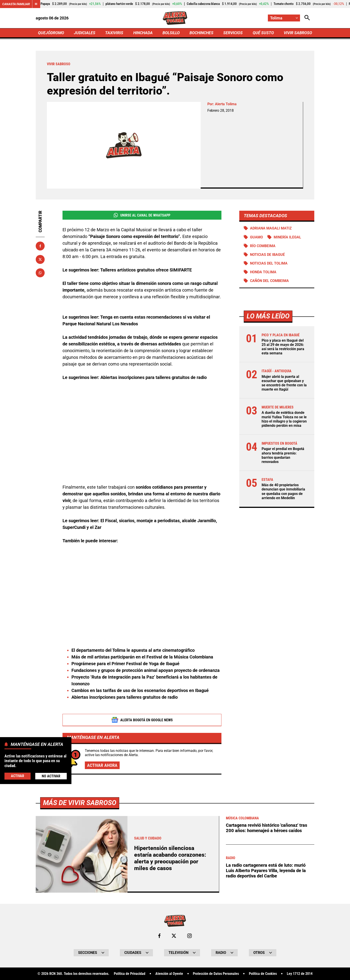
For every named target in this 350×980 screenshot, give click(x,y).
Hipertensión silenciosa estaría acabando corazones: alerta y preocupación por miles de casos (170, 858)
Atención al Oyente (169, 974)
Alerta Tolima (226, 104)
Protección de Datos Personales (216, 974)
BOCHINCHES (201, 33)
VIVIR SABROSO (298, 33)
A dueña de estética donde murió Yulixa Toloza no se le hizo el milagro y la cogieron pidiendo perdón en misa (284, 419)
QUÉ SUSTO (263, 33)
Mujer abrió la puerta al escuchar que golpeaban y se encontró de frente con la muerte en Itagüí (284, 383)
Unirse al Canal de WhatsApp (142, 215)
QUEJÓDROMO (51, 33)
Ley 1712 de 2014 (300, 974)
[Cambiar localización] (284, 18)
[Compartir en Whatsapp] (40, 273)
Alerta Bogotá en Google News (142, 720)
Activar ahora (102, 765)
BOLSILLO (171, 33)
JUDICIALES (85, 33)
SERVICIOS (233, 33)
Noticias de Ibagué (267, 255)
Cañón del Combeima (269, 281)
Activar (18, 776)
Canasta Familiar (16, 4)
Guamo (256, 237)
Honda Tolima (263, 272)
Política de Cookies (263, 974)
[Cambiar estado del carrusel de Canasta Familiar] (36, 4)
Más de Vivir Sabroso (80, 803)
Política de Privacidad (130, 974)
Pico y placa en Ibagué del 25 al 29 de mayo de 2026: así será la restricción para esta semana (283, 347)
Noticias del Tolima (269, 263)
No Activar (51, 776)
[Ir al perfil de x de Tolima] (174, 936)
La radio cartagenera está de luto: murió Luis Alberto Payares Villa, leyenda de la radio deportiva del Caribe (266, 871)
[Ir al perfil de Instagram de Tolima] (190, 936)
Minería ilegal (287, 237)
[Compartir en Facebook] (40, 246)
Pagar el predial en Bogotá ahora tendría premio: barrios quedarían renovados (283, 455)
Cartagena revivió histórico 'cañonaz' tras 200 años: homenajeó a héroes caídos (267, 828)
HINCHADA (143, 33)
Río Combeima (263, 246)
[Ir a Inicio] (175, 18)
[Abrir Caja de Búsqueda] (307, 18)
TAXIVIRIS (114, 33)
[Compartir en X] (40, 259)
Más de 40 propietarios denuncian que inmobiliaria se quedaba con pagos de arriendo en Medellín (283, 491)
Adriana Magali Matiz (271, 228)
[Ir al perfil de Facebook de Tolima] (159, 936)
